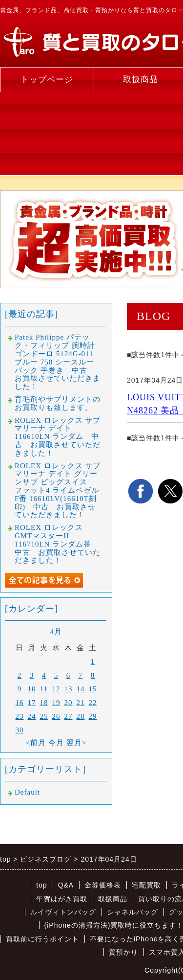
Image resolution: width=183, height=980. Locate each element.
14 (81, 689)
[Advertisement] (47, 134)
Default (27, 792)
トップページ (47, 80)
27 (69, 716)
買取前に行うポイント (42, 939)
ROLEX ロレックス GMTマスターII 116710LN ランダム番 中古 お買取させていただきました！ (58, 544)
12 (56, 689)
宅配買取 (146, 885)
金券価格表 (103, 885)
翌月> (76, 743)
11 (44, 689)
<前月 (36, 743)
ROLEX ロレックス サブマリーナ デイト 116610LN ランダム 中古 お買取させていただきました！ (58, 437)
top (41, 885)
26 (56, 716)
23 (20, 716)
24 (32, 716)
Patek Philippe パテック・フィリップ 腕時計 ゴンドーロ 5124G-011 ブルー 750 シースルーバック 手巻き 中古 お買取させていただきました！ (58, 362)
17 (32, 703)
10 (32, 689)
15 (93, 689)
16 (20, 703)
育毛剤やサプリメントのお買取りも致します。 (58, 403)
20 (69, 703)
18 (44, 703)
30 (20, 730)
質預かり (123, 952)
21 (81, 703)
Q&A (66, 885)
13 (69, 689)
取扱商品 (113, 899)
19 (56, 703)
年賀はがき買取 (62, 899)
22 (93, 703)
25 (44, 716)
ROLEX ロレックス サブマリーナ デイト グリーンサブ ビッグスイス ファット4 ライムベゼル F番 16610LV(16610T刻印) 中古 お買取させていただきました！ (58, 490)
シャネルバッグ (132, 912)
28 (81, 716)
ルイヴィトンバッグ (63, 912)
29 (93, 716)
